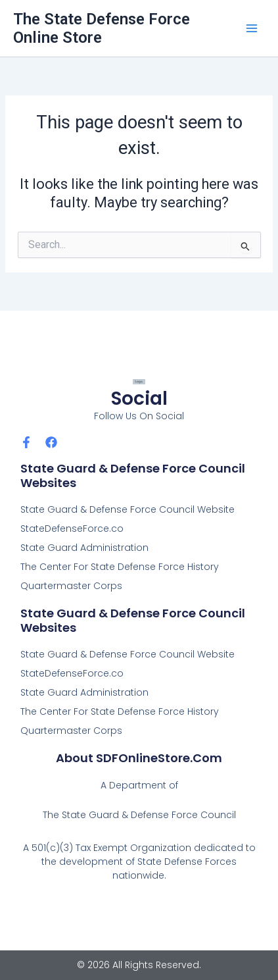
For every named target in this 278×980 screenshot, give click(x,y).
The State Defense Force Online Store (102, 28)
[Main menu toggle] (252, 28)
